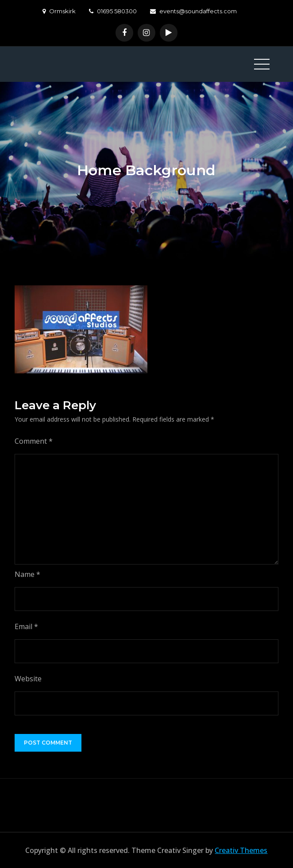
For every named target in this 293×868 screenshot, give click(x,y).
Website (28, 679)
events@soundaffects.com (193, 11)
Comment (34, 441)
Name (27, 574)
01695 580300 (113, 11)
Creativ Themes (241, 850)
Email (26, 626)
